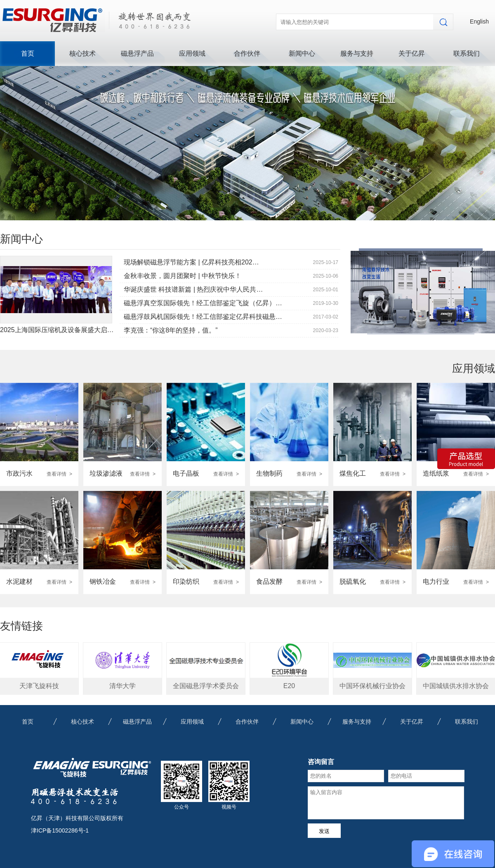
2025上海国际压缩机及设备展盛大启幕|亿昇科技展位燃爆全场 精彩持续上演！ (115, 330)
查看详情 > (59, 474)
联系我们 (467, 53)
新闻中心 (302, 53)
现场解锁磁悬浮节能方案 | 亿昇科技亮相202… (191, 262)
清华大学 (123, 686)
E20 (289, 686)
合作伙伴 (247, 53)
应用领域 (192, 53)
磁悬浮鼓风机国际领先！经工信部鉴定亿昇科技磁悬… (203, 317)
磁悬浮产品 (137, 53)
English (479, 21)
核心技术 (82, 53)
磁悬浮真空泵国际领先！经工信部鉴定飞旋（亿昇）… (203, 303)
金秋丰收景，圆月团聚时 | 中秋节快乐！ (183, 276)
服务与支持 (357, 53)
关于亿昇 (412, 53)
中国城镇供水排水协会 (456, 686)
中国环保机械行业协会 (372, 686)
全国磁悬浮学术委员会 (206, 686)
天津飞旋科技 (39, 686)
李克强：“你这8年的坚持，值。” (171, 330)
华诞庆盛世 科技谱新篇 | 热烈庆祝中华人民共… (193, 289)
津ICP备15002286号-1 (60, 830)
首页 (28, 53)
